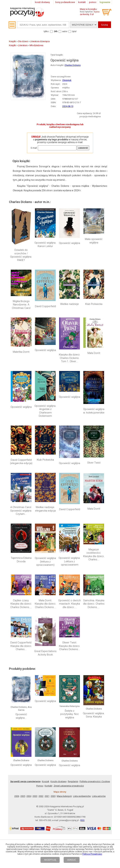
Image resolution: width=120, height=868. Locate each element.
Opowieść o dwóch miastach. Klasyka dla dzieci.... (70, 529)
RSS (82, 663)
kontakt (82, 2)
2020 (53, 638)
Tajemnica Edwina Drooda (21, 502)
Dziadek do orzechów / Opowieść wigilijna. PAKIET (21, 255)
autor (65, 31)
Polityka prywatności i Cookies (95, 624)
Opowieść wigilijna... (21, 588)
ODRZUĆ (71, 860)
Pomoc (40, 628)
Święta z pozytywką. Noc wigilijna (70, 586)
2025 (23, 638)
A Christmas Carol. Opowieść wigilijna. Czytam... (21, 482)
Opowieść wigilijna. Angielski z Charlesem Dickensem (45, 411)
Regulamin (73, 624)
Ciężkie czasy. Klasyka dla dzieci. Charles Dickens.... (21, 529)
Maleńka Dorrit (21, 352)
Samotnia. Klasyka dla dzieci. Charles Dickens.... (94, 529)
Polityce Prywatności (92, 854)
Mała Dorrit (94, 353)
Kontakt (49, 628)
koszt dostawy (42, 2)
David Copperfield (45, 306)
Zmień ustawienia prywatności (69, 628)
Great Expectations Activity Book (45, 549)
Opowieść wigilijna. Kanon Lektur (45, 244)
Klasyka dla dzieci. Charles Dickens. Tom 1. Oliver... (70, 358)
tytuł (74, 31)
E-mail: (34, 148)
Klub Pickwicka (94, 304)
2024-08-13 (68, 106)
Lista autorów (99, 638)
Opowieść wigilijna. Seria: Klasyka (94, 585)
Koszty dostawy (59, 624)
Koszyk (46, 624)
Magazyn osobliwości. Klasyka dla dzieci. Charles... (94, 505)
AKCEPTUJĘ (50, 860)
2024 (29, 638)
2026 (17, 638)
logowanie (105, 2)
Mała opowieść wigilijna (94, 241)
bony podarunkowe (65, 2)
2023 (35, 638)
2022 (41, 638)
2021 (47, 638)
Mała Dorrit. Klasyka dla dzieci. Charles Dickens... (45, 529)
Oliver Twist (94, 431)
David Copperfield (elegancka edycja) (21, 462)
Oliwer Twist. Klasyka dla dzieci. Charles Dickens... (70, 551)
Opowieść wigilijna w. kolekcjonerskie (94, 411)
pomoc (93, 2)
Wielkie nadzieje (70, 304)
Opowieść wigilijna (70, 243)
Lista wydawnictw (82, 638)
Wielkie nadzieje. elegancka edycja (45, 480)
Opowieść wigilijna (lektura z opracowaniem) (45, 503)
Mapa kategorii (64, 638)
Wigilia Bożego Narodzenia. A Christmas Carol (21, 305)
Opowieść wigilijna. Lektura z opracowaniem (70, 503)
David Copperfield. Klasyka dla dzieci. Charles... (21, 551)
